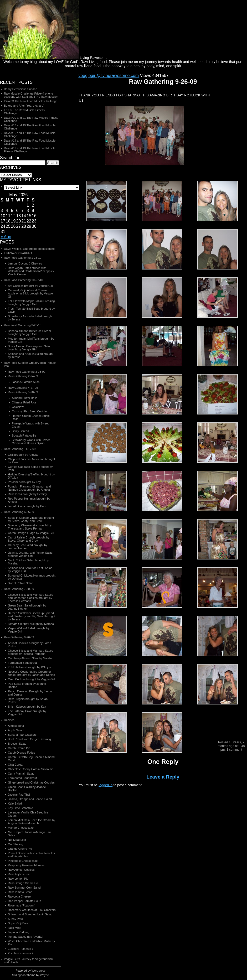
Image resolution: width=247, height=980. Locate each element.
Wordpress (38, 971)
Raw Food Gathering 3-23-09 (27, 372)
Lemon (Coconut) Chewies (25, 263)
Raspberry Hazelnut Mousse (26, 865)
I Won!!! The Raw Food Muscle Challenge (31, 101)
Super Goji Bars (18, 923)
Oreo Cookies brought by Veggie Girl (31, 679)
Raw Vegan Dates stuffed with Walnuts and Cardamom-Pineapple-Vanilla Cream (31, 271)
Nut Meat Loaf (17, 840)
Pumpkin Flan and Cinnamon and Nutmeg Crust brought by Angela (29, 488)
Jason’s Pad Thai (19, 795)
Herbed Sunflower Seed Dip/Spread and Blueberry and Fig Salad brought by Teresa (32, 616)
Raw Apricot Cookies (21, 870)
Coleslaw (18, 407)
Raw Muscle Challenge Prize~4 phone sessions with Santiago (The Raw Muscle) (31, 95)
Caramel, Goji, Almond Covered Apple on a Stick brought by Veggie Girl (30, 293)
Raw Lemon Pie (18, 879)
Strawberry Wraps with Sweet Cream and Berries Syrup (31, 442)
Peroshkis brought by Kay (24, 482)
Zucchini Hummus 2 (21, 953)
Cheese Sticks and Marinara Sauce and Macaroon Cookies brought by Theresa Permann (30, 598)
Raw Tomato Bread (20, 892)
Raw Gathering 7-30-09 (19, 589)
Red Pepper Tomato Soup (24, 901)
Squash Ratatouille (24, 435)
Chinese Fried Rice (24, 402)
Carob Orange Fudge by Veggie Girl (31, 533)
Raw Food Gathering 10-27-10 (24, 280)
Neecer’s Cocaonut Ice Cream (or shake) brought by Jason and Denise (31, 673)
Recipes (9, 720)
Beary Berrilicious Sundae (21, 89)
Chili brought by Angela (23, 455)
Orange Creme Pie (20, 849)
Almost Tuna (16, 726)
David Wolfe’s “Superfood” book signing (29, 249)
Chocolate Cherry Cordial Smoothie (31, 769)
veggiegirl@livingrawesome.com (109, 76)
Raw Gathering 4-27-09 (23, 388)
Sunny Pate (15, 919)
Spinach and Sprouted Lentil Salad (30, 914)
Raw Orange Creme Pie (23, 883)
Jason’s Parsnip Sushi (26, 382)
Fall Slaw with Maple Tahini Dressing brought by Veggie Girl (31, 303)
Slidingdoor (19, 975)
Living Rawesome (54, 56)
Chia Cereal (16, 765)
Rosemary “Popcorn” (21, 905)
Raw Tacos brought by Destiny (27, 494)
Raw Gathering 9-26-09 (19, 637)
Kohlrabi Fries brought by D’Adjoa (29, 667)
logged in (106, 785)
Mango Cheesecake (21, 828)
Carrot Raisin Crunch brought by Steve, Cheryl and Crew (29, 539)
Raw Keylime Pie (19, 874)
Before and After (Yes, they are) (24, 106)
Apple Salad (16, 730)
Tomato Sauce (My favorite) (26, 937)
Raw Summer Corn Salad (24, 888)
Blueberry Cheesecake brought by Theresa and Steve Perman (30, 527)
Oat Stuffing (16, 844)
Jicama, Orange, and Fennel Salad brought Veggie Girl (30, 554)
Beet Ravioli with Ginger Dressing (29, 739)
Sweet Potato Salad (21, 583)
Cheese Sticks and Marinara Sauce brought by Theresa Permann (30, 652)
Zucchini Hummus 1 (21, 949)
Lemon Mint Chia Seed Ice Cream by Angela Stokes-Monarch (32, 822)
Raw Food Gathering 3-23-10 (23, 325)
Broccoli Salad (17, 744)
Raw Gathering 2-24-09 (23, 376)
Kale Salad (15, 803)
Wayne (44, 975)
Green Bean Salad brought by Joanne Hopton (27, 607)
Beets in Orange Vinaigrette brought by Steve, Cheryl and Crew (31, 519)
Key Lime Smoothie (20, 808)
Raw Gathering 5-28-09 (23, 392)
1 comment (234, 750)
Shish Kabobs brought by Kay (27, 707)
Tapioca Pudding (19, 932)
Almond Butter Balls (25, 398)
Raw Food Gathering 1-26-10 (23, 258)
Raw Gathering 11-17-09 (20, 449)
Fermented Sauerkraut (22, 663)
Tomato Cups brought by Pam (27, 506)
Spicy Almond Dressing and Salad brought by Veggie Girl (30, 348)
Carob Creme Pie (19, 748)
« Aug (6, 237)
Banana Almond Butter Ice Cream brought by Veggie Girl (29, 333)
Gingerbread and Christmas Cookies (31, 782)
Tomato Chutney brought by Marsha (31, 624)
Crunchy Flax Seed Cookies (30, 411)
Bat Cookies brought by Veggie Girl (30, 286)
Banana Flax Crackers (22, 735)
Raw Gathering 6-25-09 (19, 512)
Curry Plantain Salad (21, 774)
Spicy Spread (20, 431)
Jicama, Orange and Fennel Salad (30, 799)
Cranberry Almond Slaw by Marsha (30, 658)
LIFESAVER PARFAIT (18, 253)
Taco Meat (15, 928)
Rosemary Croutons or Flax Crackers (32, 910)
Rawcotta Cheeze (19, 896)
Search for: (10, 158)
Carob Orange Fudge (22, 753)
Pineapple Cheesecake (23, 861)
